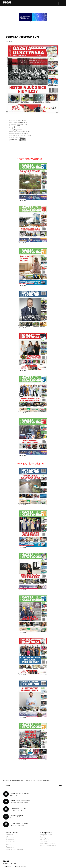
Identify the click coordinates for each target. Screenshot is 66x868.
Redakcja (10, 835)
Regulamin (10, 847)
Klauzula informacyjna (14, 849)
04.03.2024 (25, 134)
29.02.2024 (27, 136)
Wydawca (10, 837)
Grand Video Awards (48, 846)
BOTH (11, 866)
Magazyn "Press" (46, 835)
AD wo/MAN (45, 839)
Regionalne (18, 130)
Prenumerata (11, 841)
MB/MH (24, 866)
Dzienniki (17, 128)
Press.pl (43, 837)
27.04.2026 (27, 132)
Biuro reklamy (11, 839)
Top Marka (44, 841)
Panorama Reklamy (48, 843)
